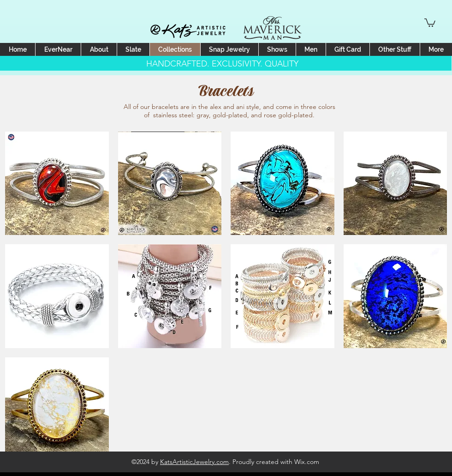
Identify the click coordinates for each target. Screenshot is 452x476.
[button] (430, 22)
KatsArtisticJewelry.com (194, 462)
